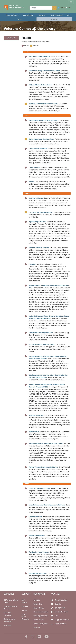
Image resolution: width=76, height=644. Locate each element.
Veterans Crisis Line (36, 198)
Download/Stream (13, 15)
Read (7, 602)
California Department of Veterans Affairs (44, 120)
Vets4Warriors (34, 432)
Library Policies (39, 620)
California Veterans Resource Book (41, 139)
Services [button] (54, 19)
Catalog (62, 8)
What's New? (38, 604)
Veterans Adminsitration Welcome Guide (43, 104)
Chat (57, 616)
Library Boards (39, 608)
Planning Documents (41, 616)
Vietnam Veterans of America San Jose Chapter (46, 444)
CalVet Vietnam (34, 167)
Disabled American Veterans (39, 248)
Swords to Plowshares (37, 536)
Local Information (56, 15)
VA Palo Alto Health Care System (40, 85)
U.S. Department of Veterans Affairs (42, 344)
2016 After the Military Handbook (41, 212)
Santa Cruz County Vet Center (39, 57)
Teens (20, 19)
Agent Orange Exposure (37, 222)
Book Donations (61, 624)
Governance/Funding (41, 612)
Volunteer (25, 606)
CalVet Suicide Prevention (38, 149)
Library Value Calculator (25, 617)
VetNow (32, 182)
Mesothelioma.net (35, 517)
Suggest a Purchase (62, 620)
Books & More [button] (28, 15)
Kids (68, 15)
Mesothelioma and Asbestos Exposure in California (47, 505)
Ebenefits (32, 264)
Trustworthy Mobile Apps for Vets (41, 333)
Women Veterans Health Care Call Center (43, 467)
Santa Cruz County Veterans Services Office (44, 71)
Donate (24, 610)
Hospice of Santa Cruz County (39, 488)
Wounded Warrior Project (38, 573)
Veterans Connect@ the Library (30, 29)
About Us (37, 600)
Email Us (58, 604)
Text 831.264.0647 (61, 612)
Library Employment (41, 624)
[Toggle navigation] (71, 2)
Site (68, 8)
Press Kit (37, 628)
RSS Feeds (8, 625)
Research (42, 15)
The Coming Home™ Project (39, 552)
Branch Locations (61, 600)
